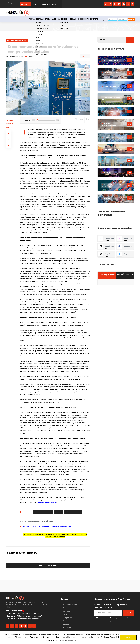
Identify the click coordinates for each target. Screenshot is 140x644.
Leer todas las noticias (48, 565)
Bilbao (59, 512)
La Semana (46, 20)
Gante (78, 512)
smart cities (47, 512)
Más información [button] (72, 640)
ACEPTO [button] (128, 638)
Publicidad (67, 627)
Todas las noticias (31, 20)
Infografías (67, 618)
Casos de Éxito (80, 20)
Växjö (68, 512)
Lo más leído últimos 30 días (107, 275)
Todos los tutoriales (71, 608)
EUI (36, 512)
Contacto (93, 20)
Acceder (131, 19)
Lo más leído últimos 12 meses (125, 275)
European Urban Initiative (47, 502)
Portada (16, 20)
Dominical (67, 611)
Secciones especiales (62, 20)
